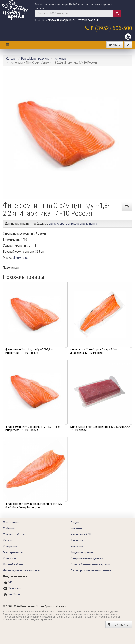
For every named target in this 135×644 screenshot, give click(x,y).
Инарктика (20, 258)
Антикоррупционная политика (91, 570)
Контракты (10, 546)
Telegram (15, 588)
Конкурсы (9, 558)
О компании (11, 522)
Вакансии (77, 540)
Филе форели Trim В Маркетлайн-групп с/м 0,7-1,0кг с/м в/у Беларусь (34, 506)
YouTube (14, 594)
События (9, 528)
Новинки (76, 528)
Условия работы (14, 534)
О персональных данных (87, 558)
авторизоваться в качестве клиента (73, 224)
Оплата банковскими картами (90, 564)
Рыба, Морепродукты (35, 59)
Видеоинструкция (82, 552)
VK (10, 582)
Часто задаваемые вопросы (22, 570)
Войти (115, 45)
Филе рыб (60, 59)
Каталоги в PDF (81, 534)
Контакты (77, 546)
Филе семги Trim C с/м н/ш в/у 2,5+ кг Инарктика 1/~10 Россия (94, 351)
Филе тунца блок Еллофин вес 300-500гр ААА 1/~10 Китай (100, 428)
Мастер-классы (13, 552)
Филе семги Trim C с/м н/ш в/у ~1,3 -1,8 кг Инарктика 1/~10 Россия (33, 428)
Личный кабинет (14, 564)
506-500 (122, 28)
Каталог (11, 59)
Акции (75, 522)
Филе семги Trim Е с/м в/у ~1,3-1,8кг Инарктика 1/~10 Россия (29, 351)
